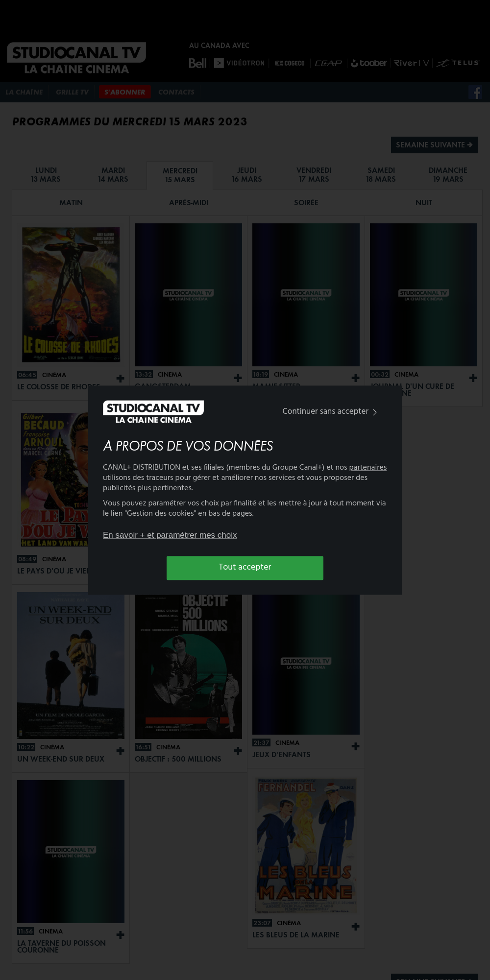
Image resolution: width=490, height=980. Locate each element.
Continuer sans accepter (332, 412)
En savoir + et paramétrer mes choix (170, 536)
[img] (375, 413)
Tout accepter (245, 568)
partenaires (368, 468)
